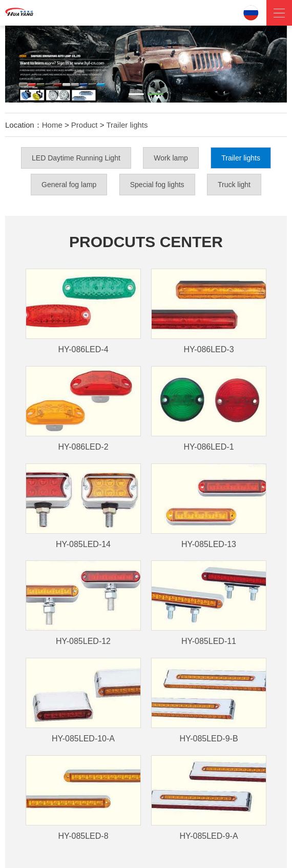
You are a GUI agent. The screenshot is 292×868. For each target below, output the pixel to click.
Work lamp (171, 158)
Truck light (234, 185)
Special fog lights (157, 185)
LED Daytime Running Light (76, 158)
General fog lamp (69, 185)
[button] (136, 94)
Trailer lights (127, 125)
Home (52, 125)
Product (85, 125)
